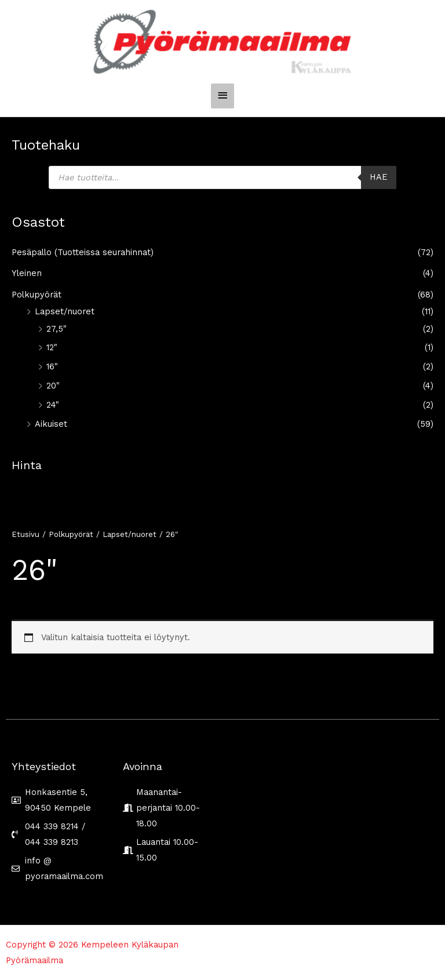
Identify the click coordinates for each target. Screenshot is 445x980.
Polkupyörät (37, 295)
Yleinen (27, 273)
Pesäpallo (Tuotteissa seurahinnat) (83, 252)
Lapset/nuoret (65, 311)
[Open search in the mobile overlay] (222, 177)
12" (52, 347)
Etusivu (25, 534)
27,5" (56, 329)
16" (52, 366)
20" (53, 386)
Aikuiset (51, 424)
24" (53, 405)
